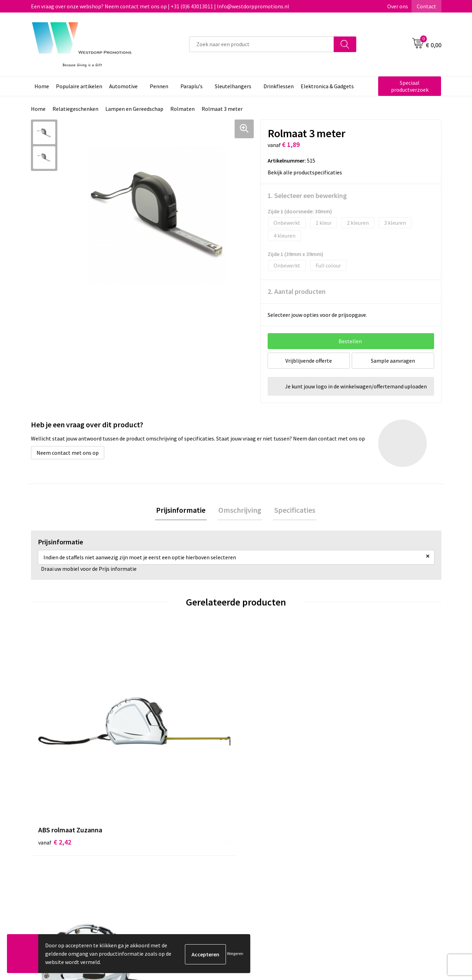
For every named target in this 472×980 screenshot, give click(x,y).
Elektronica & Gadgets (327, 86)
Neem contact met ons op (68, 453)
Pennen (159, 86)
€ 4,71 (260, 738)
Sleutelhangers (233, 86)
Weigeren (235, 953)
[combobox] (262, 44)
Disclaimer (360, 864)
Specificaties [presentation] (292, 511)
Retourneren (262, 854)
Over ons (398, 6)
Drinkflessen (279, 86)
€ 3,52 (157, 738)
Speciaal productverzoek (410, 86)
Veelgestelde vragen (170, 854)
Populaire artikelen (79, 86)
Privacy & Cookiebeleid (374, 854)
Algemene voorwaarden (375, 843)
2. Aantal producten (297, 291)
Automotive (123, 86)
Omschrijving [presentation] (240, 511)
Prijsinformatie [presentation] (183, 511)
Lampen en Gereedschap (134, 109)
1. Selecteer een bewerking (307, 195)
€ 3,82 (362, 738)
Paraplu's (192, 86)
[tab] (183, 511)
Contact (426, 6)
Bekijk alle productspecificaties (307, 172)
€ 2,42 (55, 738)
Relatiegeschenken (75, 109)
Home (42, 86)
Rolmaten (182, 109)
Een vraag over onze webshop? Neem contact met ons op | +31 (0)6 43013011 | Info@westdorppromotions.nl (160, 6)
